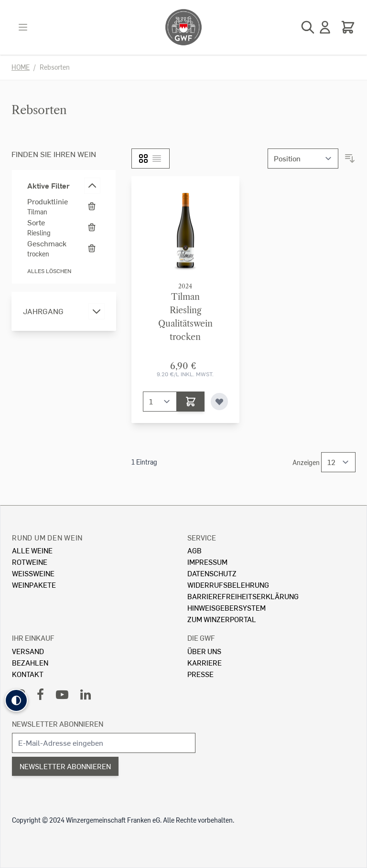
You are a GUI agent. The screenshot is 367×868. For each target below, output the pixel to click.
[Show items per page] (338, 462)
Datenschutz (212, 573)
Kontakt (28, 674)
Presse (200, 674)
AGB (194, 550)
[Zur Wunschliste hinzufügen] (219, 402)
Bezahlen (30, 662)
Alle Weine (32, 550)
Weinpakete (34, 585)
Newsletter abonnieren (58, 724)
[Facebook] (40, 694)
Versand (28, 651)
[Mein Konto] (325, 27)
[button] (16, 700)
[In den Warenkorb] (191, 402)
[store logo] (183, 27)
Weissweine (33, 573)
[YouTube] (62, 694)
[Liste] (157, 159)
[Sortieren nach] (303, 159)
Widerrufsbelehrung (228, 585)
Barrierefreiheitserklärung (243, 596)
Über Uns (204, 651)
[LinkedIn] (86, 694)
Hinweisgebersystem (227, 608)
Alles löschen (49, 271)
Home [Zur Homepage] (21, 67)
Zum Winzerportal (222, 619)
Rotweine (30, 562)
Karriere (205, 662)
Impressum (207, 562)
